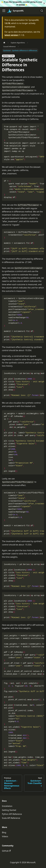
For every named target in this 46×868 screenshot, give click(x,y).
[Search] (42, 11)
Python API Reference (12, 814)
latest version (11, 35)
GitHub (22, 5)
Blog (4, 832)
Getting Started (9, 810)
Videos (5, 836)
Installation (7, 806)
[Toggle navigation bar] (4, 11)
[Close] (44, 3)
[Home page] (4, 43)
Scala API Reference (11, 818)
